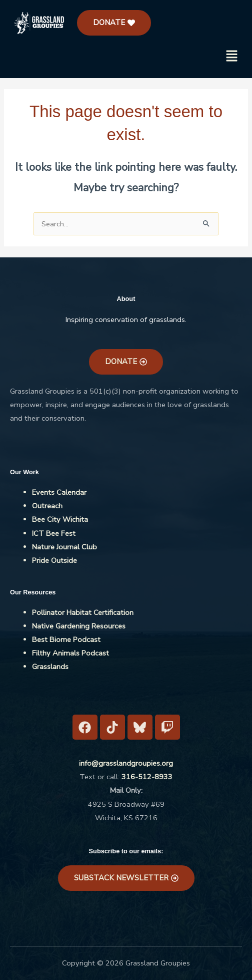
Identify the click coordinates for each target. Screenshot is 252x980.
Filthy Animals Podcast (70, 653)
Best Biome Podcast (66, 639)
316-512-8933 (147, 777)
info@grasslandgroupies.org (126, 763)
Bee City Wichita (60, 519)
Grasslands (50, 667)
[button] (232, 57)
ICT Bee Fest (54, 533)
